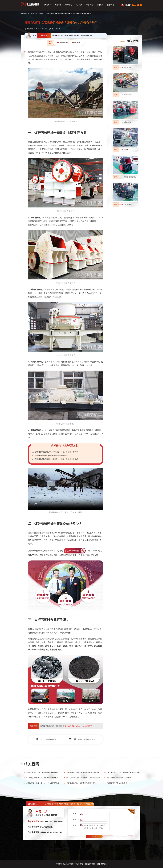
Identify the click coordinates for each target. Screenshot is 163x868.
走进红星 (100, 5)
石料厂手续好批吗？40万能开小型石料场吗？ (60, 739)
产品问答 (90, 5)
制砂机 (126, 150)
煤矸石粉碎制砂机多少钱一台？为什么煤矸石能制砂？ (44, 783)
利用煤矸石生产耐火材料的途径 (117, 783)
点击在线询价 (73, 551)
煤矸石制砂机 (129, 204)
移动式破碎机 (129, 95)
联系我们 (110, 5)
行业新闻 (49, 14)
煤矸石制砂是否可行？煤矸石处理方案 (119, 778)
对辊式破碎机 (129, 122)
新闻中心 (69, 5)
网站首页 (48, 5)
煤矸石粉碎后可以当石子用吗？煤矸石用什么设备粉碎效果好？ (127, 772)
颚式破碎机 (128, 67)
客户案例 (79, 5)
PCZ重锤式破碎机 (130, 177)
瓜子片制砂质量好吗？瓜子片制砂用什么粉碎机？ (42, 778)
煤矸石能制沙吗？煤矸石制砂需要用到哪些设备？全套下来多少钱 (47, 772)
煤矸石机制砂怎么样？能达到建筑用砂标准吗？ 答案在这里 (86, 772)
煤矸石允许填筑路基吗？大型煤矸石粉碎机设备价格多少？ (85, 778)
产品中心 (58, 5)
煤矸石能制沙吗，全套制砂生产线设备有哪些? (81, 783)
